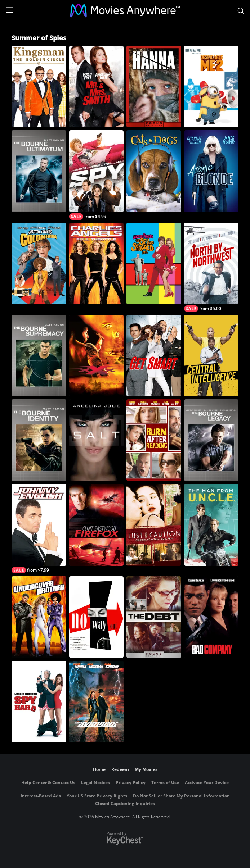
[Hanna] (154, 87)
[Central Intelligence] (211, 356)
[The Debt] (154, 617)
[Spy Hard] (39, 702)
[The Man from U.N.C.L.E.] (211, 525)
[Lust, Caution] (154, 525)
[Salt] (97, 440)
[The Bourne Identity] (39, 440)
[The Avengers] (97, 702)
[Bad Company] (211, 617)
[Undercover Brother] (39, 617)
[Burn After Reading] (154, 440)
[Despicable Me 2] (211, 87)
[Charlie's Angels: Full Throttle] (97, 263)
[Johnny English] (39, 528)
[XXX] (97, 356)
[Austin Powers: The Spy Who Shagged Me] (154, 263)
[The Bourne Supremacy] (39, 356)
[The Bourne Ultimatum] (39, 171)
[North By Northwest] (211, 267)
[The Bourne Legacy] (211, 440)
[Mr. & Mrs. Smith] (97, 87)
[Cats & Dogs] (154, 171)
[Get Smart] (154, 356)
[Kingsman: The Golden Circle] (39, 87)
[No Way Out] (97, 617)
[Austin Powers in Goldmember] (39, 263)
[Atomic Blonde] (211, 171)
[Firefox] (97, 525)
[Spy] (97, 175)
